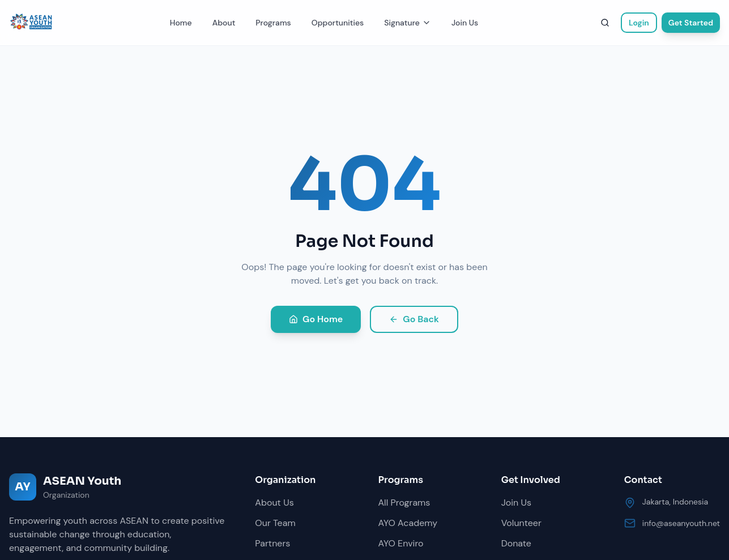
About (224, 23)
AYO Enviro (401, 543)
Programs (273, 23)
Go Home (316, 319)
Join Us (465, 23)
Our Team (275, 523)
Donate (516, 543)
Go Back (414, 319)
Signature (408, 23)
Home (181, 23)
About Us (274, 503)
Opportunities (338, 23)
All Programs (404, 503)
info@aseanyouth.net (681, 523)
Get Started (691, 23)
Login (639, 23)
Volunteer (521, 523)
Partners (272, 543)
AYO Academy (408, 523)
